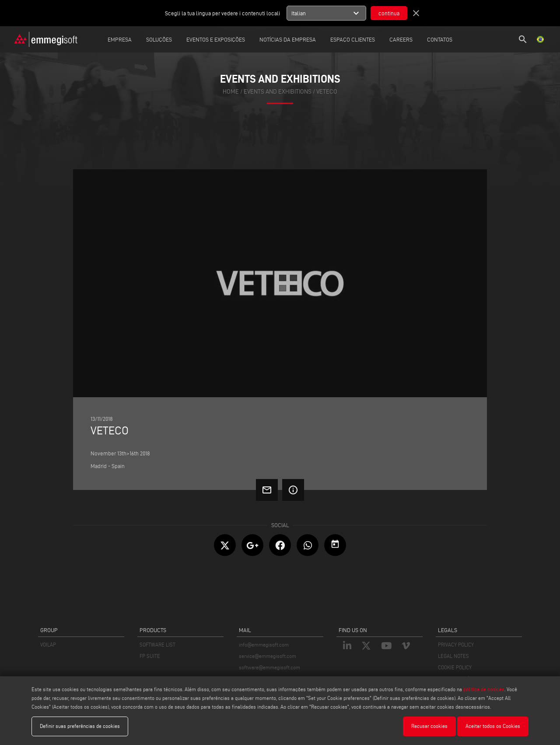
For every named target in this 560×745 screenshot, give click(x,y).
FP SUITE (150, 656)
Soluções (159, 39)
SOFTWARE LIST (157, 645)
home (231, 92)
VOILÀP (48, 645)
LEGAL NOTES (453, 656)
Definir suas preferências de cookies (80, 726)
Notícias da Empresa (288, 39)
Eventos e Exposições (216, 39)
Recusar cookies (429, 726)
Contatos (440, 39)
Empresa (120, 39)
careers (401, 39)
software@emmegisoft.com (269, 667)
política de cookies (484, 689)
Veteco (327, 92)
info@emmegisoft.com (264, 645)
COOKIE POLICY (455, 667)
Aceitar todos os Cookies (493, 726)
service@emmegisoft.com (268, 656)
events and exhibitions (278, 92)
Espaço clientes (353, 39)
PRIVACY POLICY (456, 645)
